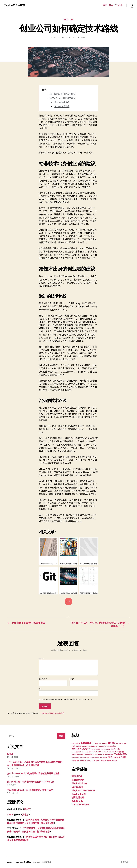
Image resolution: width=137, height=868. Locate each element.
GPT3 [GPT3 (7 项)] (111, 743)
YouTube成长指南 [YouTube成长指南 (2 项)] (107, 752)
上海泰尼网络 (78, 780)
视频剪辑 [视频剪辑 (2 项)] (103, 761)
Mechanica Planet (81, 805)
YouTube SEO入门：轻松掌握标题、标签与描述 (30, 790)
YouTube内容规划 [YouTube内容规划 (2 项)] (106, 749)
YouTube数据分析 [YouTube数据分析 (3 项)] (118, 752)
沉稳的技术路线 (62, 107)
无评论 (84, 38)
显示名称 (43, 679)
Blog (111, 5)
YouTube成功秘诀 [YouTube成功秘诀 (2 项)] (86, 752)
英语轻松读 (77, 776)
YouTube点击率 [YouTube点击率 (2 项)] (109, 755)
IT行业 (66, 19)
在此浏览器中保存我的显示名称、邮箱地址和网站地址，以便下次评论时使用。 (67, 699)
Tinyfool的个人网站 (14, 5)
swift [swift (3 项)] (73, 746)
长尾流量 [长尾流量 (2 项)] (109, 761)
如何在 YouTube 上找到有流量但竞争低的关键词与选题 (33, 773)
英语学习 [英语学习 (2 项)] (98, 761)
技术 (72, 19)
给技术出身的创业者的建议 (63, 98)
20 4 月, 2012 (70, 38)
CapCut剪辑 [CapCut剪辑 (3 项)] (76, 743)
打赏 (68, 601)
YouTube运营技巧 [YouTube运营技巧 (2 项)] (94, 758)
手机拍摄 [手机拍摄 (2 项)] (74, 761)
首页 (105, 5)
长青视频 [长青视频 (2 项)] (114, 761)
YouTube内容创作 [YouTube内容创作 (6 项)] (81, 749)
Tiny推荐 (119, 5)
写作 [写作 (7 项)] (124, 757)
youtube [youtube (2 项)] (84, 746)
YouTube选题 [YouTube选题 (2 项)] (103, 758)
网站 (40, 689)
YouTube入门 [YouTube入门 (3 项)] (111, 746)
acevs (10, 815)
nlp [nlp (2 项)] (125, 744)
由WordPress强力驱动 (42, 862)
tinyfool (56, 38)
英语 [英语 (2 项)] (94, 761)
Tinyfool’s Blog (79, 783)
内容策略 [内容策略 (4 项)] (117, 757)
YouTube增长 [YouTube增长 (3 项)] (116, 749)
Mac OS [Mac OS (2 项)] (121, 744)
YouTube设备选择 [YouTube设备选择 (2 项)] (84, 758)
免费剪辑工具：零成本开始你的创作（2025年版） (31, 782)
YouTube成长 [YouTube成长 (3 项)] (97, 752)
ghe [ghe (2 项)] (100, 744)
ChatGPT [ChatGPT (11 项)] (88, 743)
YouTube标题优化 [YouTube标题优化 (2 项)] (89, 755)
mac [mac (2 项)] (117, 744)
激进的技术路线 (62, 102)
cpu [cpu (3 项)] (97, 743)
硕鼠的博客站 (78, 797)
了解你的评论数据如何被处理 (52, 713)
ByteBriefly (77, 801)
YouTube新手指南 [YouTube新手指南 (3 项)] (78, 754)
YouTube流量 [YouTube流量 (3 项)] (99, 754)
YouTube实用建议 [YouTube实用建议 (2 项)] (76, 752)
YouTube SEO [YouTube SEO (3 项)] (93, 746)
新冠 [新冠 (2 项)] (78, 761)
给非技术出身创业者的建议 (63, 94)
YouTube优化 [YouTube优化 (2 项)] (102, 746)
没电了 (10, 754)
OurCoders (77, 787)
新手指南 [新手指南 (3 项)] (83, 760)
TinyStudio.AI (79, 794)
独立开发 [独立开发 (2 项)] (89, 761)
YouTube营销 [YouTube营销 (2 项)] (75, 758)
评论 (41, 659)
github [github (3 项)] (105, 743)
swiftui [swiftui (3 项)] (79, 746)
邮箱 (72, 679)
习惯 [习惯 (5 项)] (110, 757)
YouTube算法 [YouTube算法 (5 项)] (121, 754)
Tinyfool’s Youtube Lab (83, 790)
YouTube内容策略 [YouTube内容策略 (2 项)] (95, 749)
